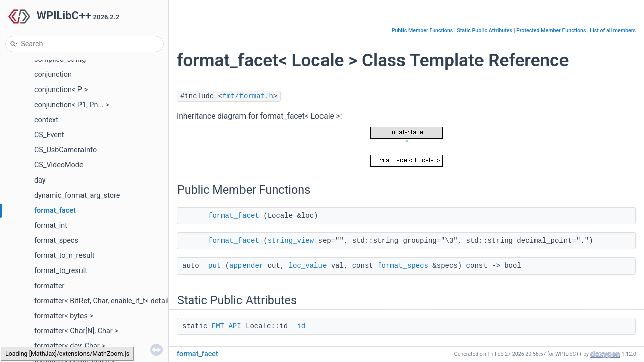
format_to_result (61, 271)
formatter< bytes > (64, 316)
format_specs (56, 241)
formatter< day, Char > (70, 346)
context (46, 120)
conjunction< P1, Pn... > (72, 105)
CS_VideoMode (59, 165)
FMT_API (227, 326)
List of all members (613, 30)
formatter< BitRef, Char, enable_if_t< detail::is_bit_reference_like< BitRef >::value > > (167, 301)
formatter (49, 286)
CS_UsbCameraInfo (65, 150)
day (40, 180)
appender (246, 266)
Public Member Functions (423, 30)
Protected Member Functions (551, 30)
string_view (291, 241)
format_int (51, 225)
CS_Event (49, 135)
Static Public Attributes (485, 30)
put (215, 266)
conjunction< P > (61, 90)
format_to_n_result (64, 256)
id (301, 326)
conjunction (53, 75)
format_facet (55, 210)
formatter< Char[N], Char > (76, 331)
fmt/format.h (248, 96)
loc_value (308, 266)
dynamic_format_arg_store (77, 195)
